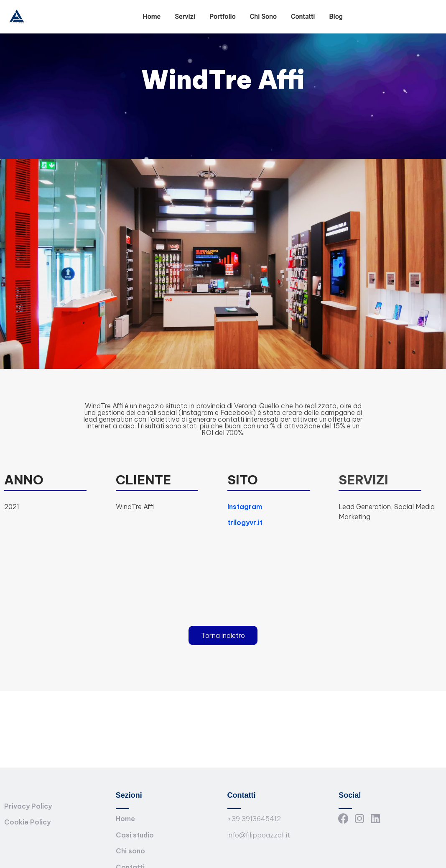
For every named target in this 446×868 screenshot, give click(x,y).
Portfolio (223, 17)
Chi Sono (263, 17)
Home (152, 17)
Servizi (185, 17)
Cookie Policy (27, 822)
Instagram (245, 507)
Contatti (303, 17)
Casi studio (135, 835)
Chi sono (130, 851)
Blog (336, 17)
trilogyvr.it (245, 522)
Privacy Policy (28, 806)
